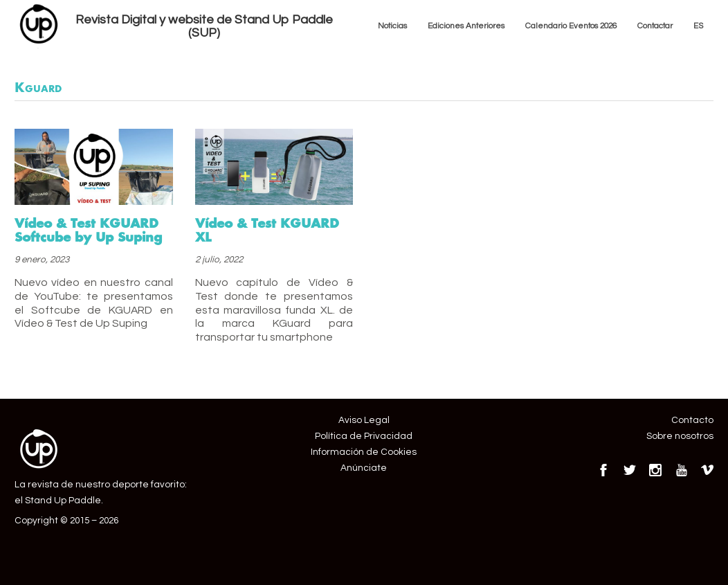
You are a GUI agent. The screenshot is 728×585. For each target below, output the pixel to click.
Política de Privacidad (364, 436)
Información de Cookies (364, 452)
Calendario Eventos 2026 (571, 26)
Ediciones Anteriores (466, 26)
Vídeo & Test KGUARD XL (267, 230)
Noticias (392, 26)
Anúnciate (364, 468)
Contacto (692, 420)
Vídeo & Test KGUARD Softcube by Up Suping (88, 230)
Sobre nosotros (680, 436)
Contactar (655, 26)
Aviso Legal (364, 420)
